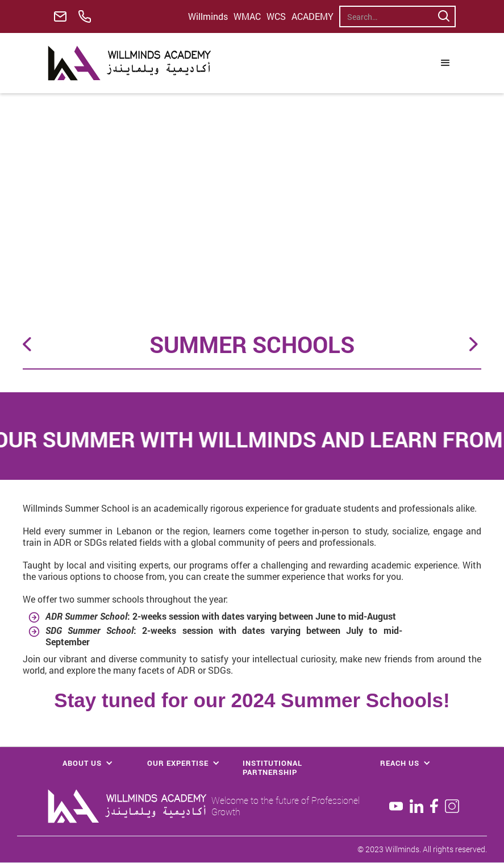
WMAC (247, 16)
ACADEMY (313, 16)
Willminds (208, 16)
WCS (276, 16)
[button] (445, 63)
